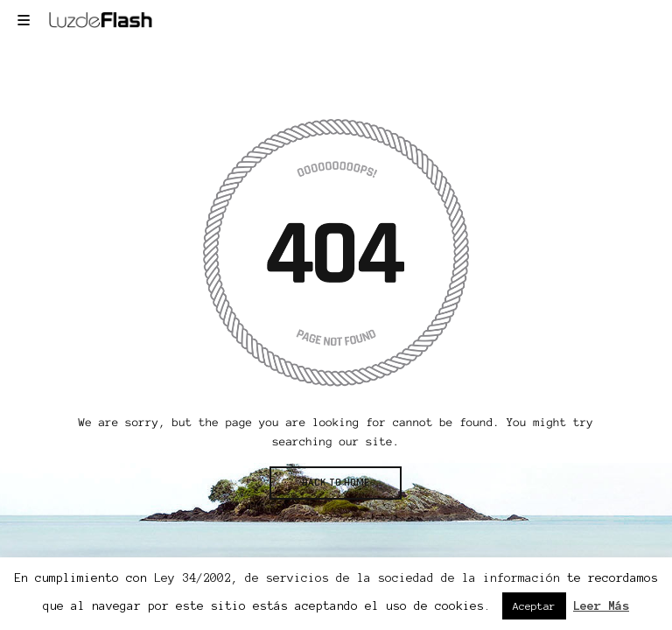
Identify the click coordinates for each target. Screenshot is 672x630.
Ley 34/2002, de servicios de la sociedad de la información (357, 578)
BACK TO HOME (336, 483)
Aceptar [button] (534, 606)
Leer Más (601, 606)
